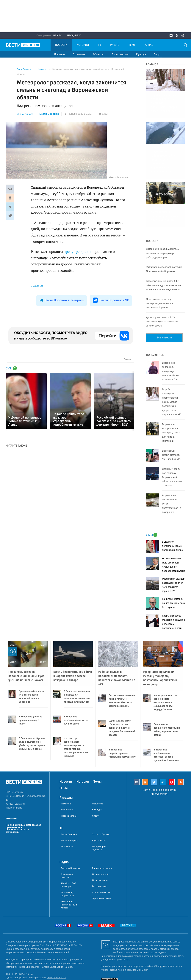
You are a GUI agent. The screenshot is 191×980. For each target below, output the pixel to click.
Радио (115, 45)
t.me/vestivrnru (159, 768)
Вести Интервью (70, 815)
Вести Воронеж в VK (111, 300)
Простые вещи (100, 855)
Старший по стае (101, 867)
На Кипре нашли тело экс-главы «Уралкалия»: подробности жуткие (174, 539)
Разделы (66, 772)
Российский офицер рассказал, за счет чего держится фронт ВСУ (173, 559)
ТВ (100, 45)
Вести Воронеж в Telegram (62, 300)
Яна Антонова (25, 114)
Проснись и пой (100, 849)
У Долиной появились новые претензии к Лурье (172, 520)
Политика (60, 54)
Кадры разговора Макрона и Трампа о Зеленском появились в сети (174, 596)
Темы (132, 45)
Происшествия (120, 54)
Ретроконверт (99, 861)
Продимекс (74, 35)
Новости (61, 45)
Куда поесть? (99, 815)
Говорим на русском (67, 850)
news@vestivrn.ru (57, 952)
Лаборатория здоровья (99, 822)
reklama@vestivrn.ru (17, 966)
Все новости (164, 312)
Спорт (157, 54)
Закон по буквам (101, 809)
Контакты (11, 793)
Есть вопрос (67, 821)
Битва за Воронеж (71, 842)
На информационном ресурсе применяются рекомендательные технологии (23, 803)
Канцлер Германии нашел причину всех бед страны (173, 577)
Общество (99, 54)
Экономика (79, 54)
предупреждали (78, 252)
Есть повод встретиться (67, 868)
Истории (83, 45)
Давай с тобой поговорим (68, 859)
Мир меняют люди (102, 842)
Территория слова (101, 873)
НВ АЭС (58, 35)
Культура (141, 54)
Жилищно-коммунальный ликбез (69, 879)
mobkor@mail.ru (14, 782)
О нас (149, 45)
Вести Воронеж (49, 114)
